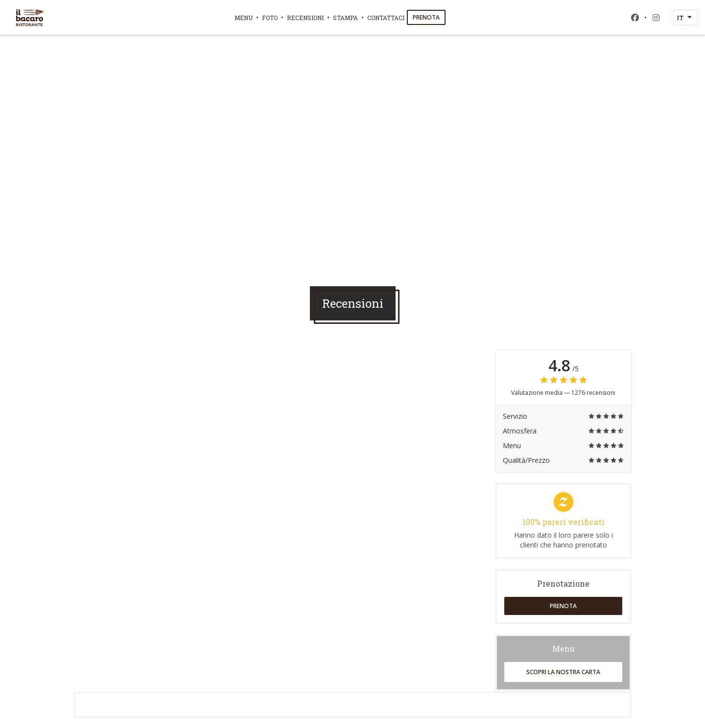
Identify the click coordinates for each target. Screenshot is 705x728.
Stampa (345, 18)
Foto (270, 18)
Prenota (426, 17)
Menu (244, 18)
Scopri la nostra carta (563, 672)
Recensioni (305, 18)
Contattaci (386, 18)
